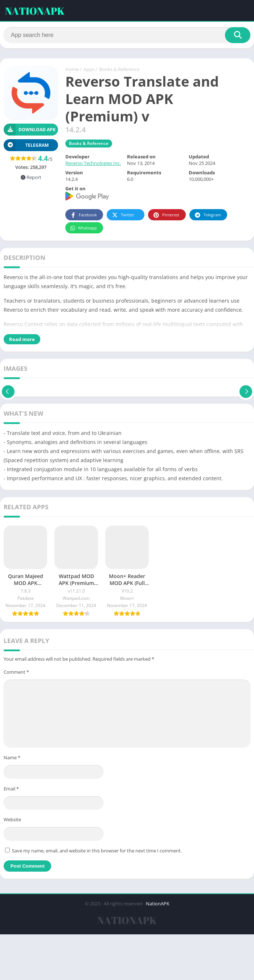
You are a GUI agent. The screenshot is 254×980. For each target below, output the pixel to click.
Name (12, 758)
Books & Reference (119, 70)
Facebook (83, 215)
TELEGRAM (26, 146)
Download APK (30, 130)
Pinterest (166, 215)
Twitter (123, 215)
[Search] (127, 35)
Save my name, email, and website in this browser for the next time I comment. (97, 851)
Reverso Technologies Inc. (93, 164)
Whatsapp (83, 229)
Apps (89, 70)
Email (11, 789)
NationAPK (158, 904)
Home (72, 70)
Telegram (207, 215)
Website (12, 820)
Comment (16, 672)
